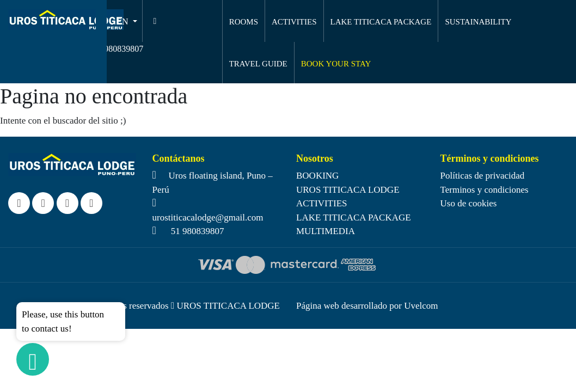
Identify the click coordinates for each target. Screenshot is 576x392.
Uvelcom (421, 306)
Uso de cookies (469, 203)
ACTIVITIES (294, 22)
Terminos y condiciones (485, 190)
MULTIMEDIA (326, 231)
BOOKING (317, 176)
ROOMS (244, 22)
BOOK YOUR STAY (336, 64)
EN (123, 22)
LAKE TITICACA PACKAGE (381, 22)
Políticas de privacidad (483, 176)
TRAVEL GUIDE (258, 64)
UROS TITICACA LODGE (348, 190)
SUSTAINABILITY (478, 22)
